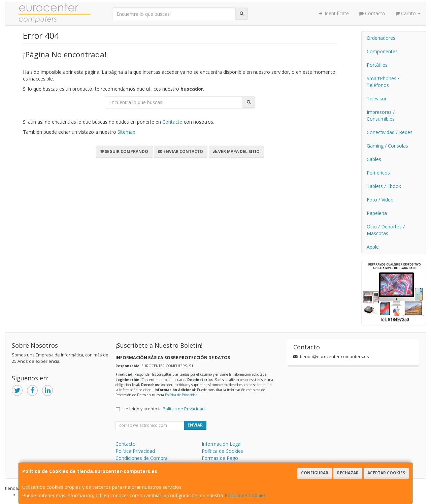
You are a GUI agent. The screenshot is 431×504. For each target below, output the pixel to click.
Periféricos (378, 173)
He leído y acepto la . (164, 409)
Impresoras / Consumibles (381, 115)
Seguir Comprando (124, 151)
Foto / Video (380, 200)
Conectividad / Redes (390, 132)
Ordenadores (381, 38)
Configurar (315, 473)
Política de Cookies (245, 495)
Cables (374, 159)
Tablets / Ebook (384, 186)
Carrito (408, 13)
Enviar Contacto (181, 151)
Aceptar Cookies (386, 473)
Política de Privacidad (181, 395)
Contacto (372, 13)
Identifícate (334, 13)
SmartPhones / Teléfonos (383, 82)
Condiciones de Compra (142, 458)
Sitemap (126, 132)
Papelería (377, 213)
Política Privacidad (135, 451)
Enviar (195, 425)
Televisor (377, 99)
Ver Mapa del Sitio (236, 151)
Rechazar (348, 473)
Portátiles (377, 65)
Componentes (382, 51)
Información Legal (222, 444)
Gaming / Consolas (387, 146)
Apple (373, 247)
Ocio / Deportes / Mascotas (386, 230)
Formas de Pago (220, 458)
